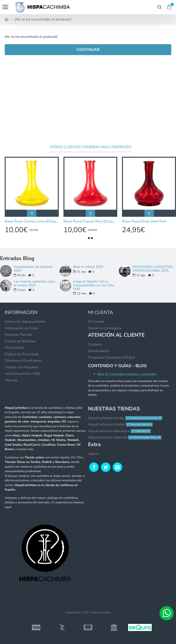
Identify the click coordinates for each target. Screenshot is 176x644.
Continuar (88, 50)
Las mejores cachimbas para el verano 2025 (34, 283)
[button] (89, 238)
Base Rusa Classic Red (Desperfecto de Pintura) (90, 221)
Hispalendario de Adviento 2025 (33, 269)
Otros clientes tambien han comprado (90, 147)
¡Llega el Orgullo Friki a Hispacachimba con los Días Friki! (94, 285)
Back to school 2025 (88, 267)
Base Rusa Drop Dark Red (144, 221)
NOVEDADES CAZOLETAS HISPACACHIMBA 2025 (153, 269)
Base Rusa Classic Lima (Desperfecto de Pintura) (32, 221)
